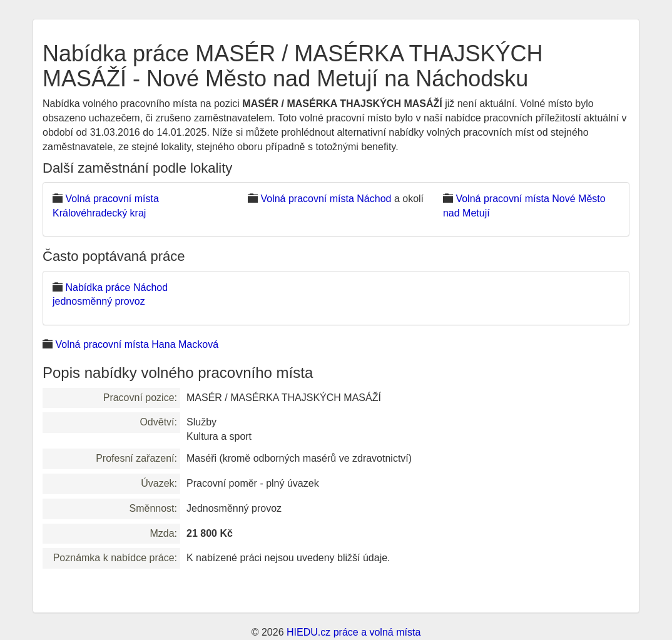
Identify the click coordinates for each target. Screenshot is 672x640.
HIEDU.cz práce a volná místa (354, 632)
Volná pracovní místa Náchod (326, 199)
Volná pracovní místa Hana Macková (137, 344)
